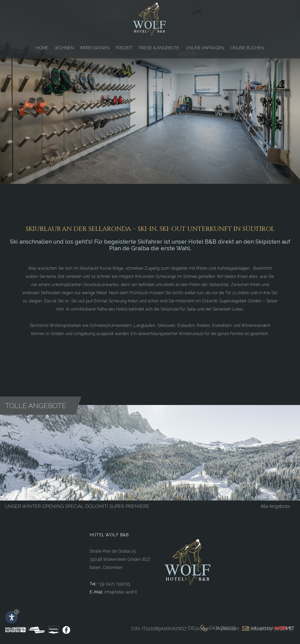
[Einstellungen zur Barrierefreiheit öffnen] (11, 617)
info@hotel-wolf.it (121, 589)
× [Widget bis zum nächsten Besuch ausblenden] (17, 612)
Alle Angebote (275, 504)
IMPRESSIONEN (95, 48)
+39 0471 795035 (114, 581)
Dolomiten (113, 565)
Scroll (22, 629)
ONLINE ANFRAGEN (205, 48)
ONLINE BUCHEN (247, 48)
